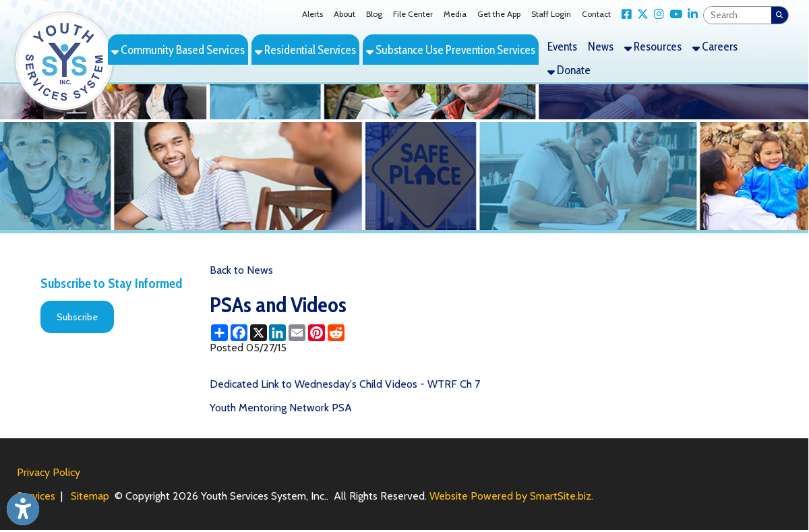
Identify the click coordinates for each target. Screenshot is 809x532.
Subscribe (77, 317)
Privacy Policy (49, 472)
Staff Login (551, 14)
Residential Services (305, 50)
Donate (569, 70)
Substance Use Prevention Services (451, 50)
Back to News (241, 270)
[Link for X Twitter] (640, 14)
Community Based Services (178, 50)
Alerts (312, 14)
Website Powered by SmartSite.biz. (511, 496)
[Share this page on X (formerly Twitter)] (259, 333)
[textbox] (738, 15)
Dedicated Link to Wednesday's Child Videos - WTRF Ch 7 (345, 384)
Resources (653, 46)
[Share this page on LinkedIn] (277, 333)
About (344, 14)
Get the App (499, 14)
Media (455, 14)
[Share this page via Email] (297, 333)
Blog (374, 14)
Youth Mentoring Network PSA (281, 408)
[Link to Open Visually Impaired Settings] (23, 509)
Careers (715, 46)
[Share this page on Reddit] (336, 333)
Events (562, 46)
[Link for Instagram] (656, 14)
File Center (413, 14)
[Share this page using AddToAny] (219, 333)
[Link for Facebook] (624, 14)
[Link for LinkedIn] (690, 14)
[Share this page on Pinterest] (317, 333)
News (601, 46)
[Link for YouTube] (673, 14)
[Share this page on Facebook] (239, 333)
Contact (596, 14)
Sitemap (90, 496)
